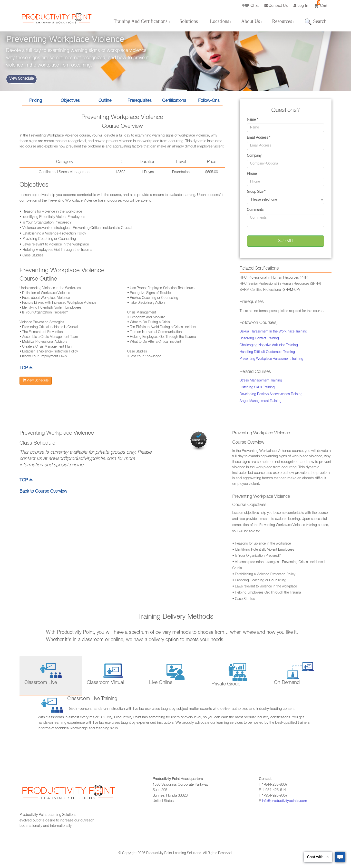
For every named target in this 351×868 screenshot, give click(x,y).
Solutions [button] (190, 21)
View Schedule (21, 79)
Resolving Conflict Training (259, 339)
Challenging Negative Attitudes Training (269, 345)
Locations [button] (221, 21)
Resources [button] (283, 21)
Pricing (36, 101)
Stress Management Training (261, 381)
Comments (255, 210)
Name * (252, 120)
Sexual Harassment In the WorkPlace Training (273, 332)
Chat (250, 6)
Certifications (174, 101)
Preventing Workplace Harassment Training (271, 359)
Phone (252, 174)
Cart (321, 4)
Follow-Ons (209, 101)
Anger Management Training (261, 401)
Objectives (70, 101)
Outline (105, 101)
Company (254, 156)
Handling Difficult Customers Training (267, 352)
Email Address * (259, 138)
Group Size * (256, 192)
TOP (26, 368)
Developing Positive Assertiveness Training (271, 394)
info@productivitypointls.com (285, 801)
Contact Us (276, 5)
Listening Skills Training (257, 388)
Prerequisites (140, 101)
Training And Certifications (142, 21)
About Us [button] (252, 21)
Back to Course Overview (43, 492)
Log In (301, 5)
